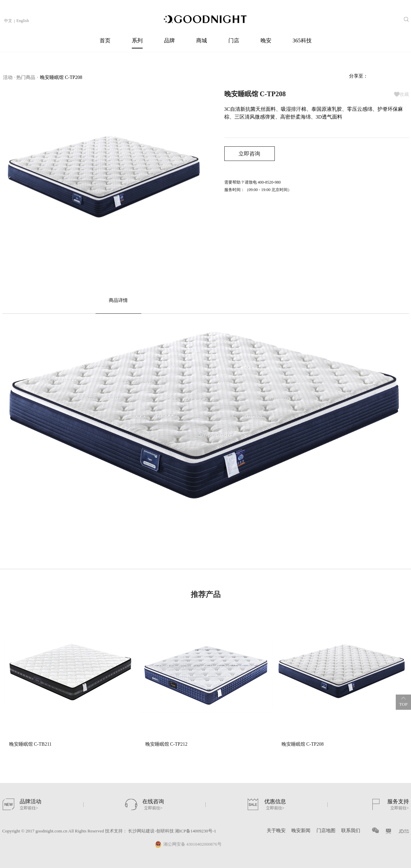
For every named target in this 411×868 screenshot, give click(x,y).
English (23, 21)
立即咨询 (249, 154)
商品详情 (118, 300)
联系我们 (351, 831)
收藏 (402, 94)
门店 (234, 40)
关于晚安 (276, 831)
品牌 (169, 40)
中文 (8, 21)
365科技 (302, 40)
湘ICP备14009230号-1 (195, 831)
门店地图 (326, 831)
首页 (105, 40)
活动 (8, 77)
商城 (202, 40)
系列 (137, 40)
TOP (403, 701)
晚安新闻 (301, 831)
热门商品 (26, 77)
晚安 (266, 40)
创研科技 (165, 831)
